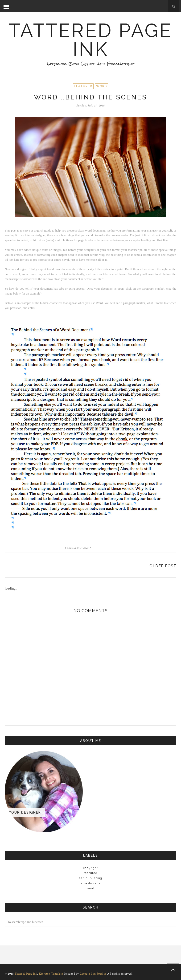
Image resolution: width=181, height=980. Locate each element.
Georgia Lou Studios (93, 974)
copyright (90, 868)
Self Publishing (90, 878)
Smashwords (90, 883)
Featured (83, 86)
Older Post (163, 566)
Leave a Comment (78, 548)
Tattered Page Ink (90, 40)
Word (102, 86)
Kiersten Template (51, 974)
